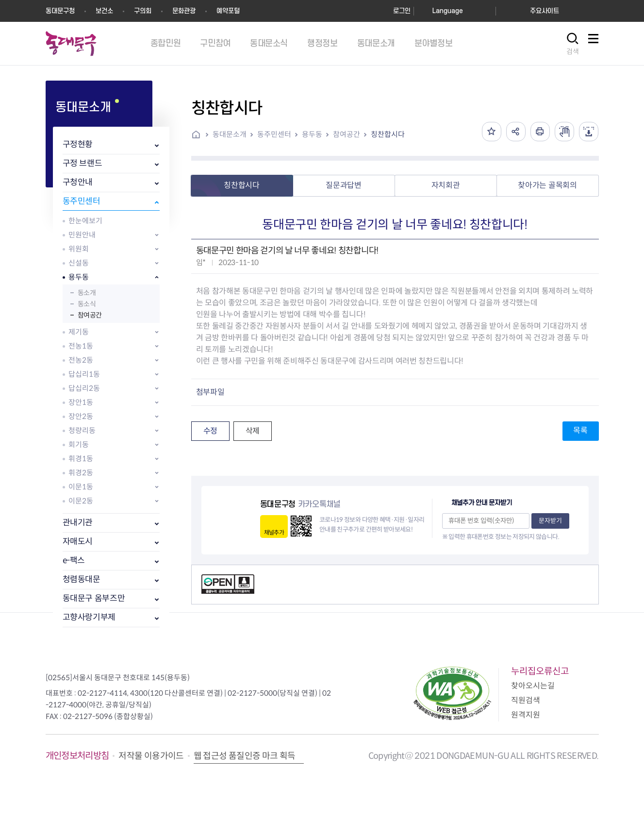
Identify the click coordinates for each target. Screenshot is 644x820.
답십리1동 (84, 374)
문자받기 (550, 521)
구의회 (143, 11)
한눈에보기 (85, 221)
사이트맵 (594, 44)
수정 (210, 431)
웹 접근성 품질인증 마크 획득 (245, 756)
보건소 (104, 11)
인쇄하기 (540, 132)
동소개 (87, 293)
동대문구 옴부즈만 (94, 598)
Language (448, 11)
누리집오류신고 (540, 671)
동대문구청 (60, 11)
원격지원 (526, 715)
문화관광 (184, 11)
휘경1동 (81, 459)
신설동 (79, 263)
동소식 (87, 304)
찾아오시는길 (533, 686)
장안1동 (81, 402)
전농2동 (81, 360)
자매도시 (78, 542)
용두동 (79, 277)
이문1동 (81, 487)
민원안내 (82, 235)
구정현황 (78, 144)
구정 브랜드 (83, 163)
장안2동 (81, 416)
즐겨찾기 (492, 132)
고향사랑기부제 (89, 617)
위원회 (79, 249)
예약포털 (228, 11)
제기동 (79, 332)
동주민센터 (82, 201)
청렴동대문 (82, 579)
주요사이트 (545, 11)
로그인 (402, 11)
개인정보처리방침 (77, 756)
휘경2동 (81, 473)
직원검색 (526, 700)
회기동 (79, 444)
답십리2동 (84, 388)
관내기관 (78, 523)
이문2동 (81, 501)
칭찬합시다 (388, 134)
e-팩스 (74, 561)
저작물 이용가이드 (151, 756)
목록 (580, 430)
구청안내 (78, 182)
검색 (573, 51)
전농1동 (81, 346)
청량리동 (82, 430)
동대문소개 (230, 134)
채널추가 (274, 532)
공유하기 (516, 132)
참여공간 (90, 315)
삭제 (253, 431)
